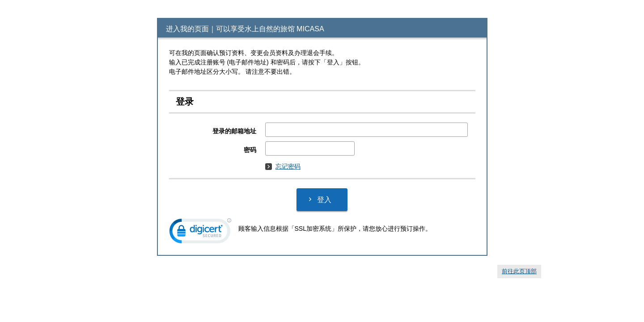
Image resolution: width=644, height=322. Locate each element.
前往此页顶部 (519, 271)
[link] (200, 233)
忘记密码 (283, 166)
